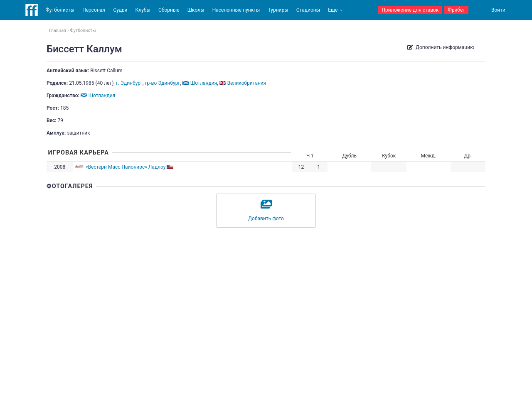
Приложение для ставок (410, 10)
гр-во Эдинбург (162, 83)
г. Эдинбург (129, 83)
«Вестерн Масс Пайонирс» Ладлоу (126, 167)
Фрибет (456, 10)
